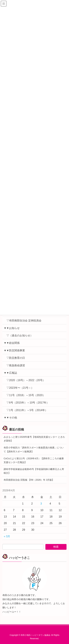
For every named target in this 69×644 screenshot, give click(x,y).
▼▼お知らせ (12, 328)
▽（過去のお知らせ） (20, 335)
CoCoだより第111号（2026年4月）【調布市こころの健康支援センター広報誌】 (34, 460)
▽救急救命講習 (16, 365)
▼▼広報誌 (10, 373)
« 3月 (7, 536)
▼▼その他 (10, 418)
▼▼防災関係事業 (14, 350)
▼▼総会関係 (12, 343)
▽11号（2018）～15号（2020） (26, 395)
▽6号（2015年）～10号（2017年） (28, 403)
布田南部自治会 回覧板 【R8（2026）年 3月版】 (29, 480)
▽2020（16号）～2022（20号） (26, 380)
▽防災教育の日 (16, 358)
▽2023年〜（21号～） (20, 388)
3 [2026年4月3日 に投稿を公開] (41, 504)
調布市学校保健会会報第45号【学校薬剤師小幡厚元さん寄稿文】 (34, 471)
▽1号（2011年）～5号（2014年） (27, 410)
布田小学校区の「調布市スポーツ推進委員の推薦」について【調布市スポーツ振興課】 (34, 449)
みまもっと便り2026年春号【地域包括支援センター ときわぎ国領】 (34, 439)
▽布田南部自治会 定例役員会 (24, 321)
